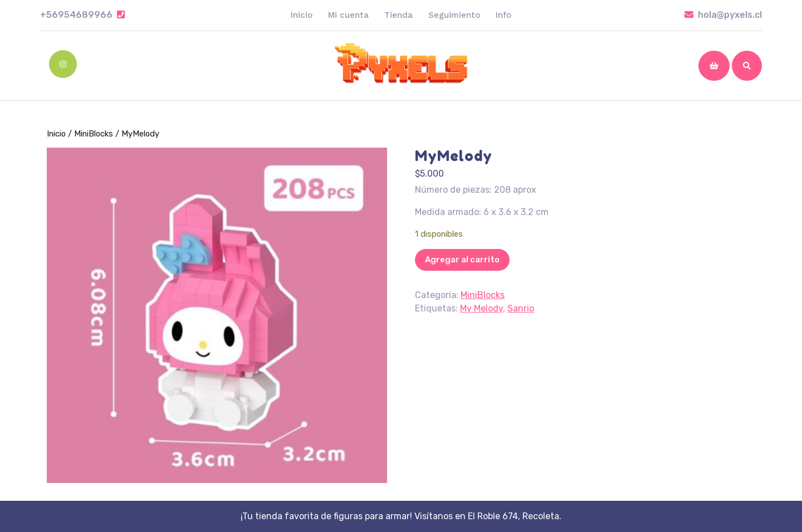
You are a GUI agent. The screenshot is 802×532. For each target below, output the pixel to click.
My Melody (481, 308)
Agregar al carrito (462, 260)
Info (503, 15)
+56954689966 (82, 15)
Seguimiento (454, 15)
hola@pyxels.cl (723, 15)
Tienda (398, 15)
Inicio (302, 15)
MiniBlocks (94, 134)
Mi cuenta (348, 15)
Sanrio (521, 308)
